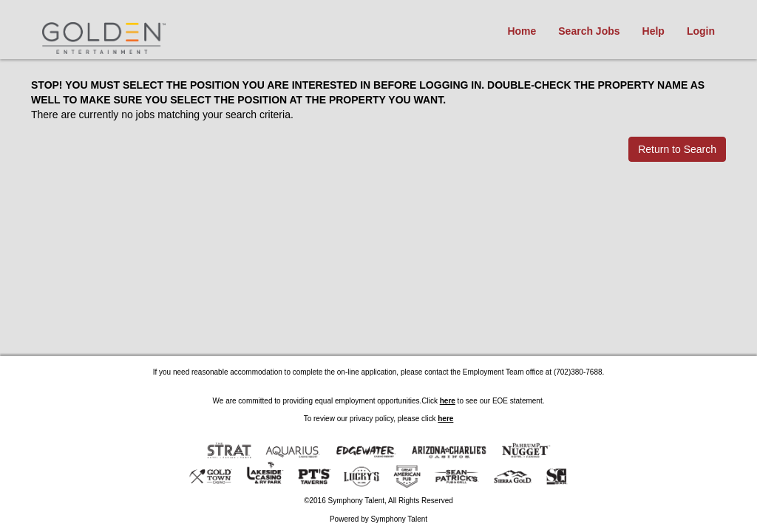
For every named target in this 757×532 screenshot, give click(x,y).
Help (654, 31)
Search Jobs (589, 31)
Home (522, 31)
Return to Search (677, 149)
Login (701, 31)
